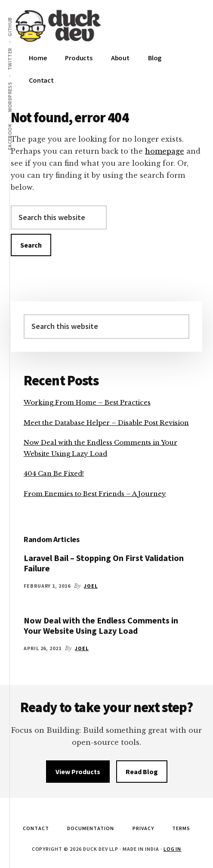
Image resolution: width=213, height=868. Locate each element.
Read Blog (142, 772)
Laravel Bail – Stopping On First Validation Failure (104, 563)
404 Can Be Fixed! (54, 473)
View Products (78, 772)
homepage (165, 151)
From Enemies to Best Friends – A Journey (95, 494)
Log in (173, 849)
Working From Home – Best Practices (87, 402)
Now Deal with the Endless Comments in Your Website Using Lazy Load (101, 625)
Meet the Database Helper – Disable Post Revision (106, 423)
